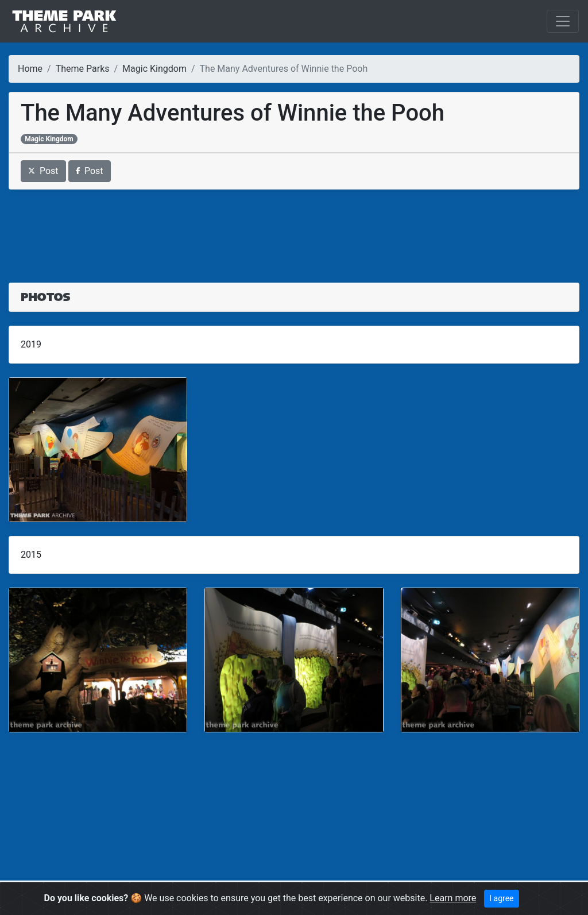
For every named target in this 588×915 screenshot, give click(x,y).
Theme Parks (83, 69)
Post (43, 171)
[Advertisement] (294, 229)
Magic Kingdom (154, 69)
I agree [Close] (501, 898)
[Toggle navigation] (563, 21)
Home (30, 69)
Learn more (453, 898)
